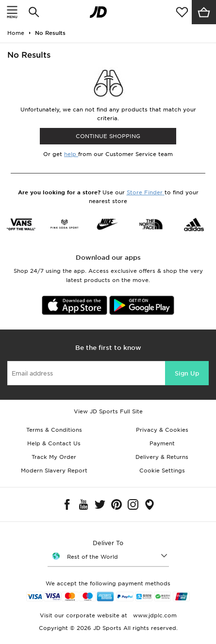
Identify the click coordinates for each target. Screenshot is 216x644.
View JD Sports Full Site (108, 411)
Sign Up (187, 373)
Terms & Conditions (54, 430)
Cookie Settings (162, 471)
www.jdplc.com (154, 615)
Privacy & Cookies (162, 430)
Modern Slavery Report (54, 471)
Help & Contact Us (54, 443)
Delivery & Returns (162, 457)
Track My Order (54, 457)
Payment (162, 443)
